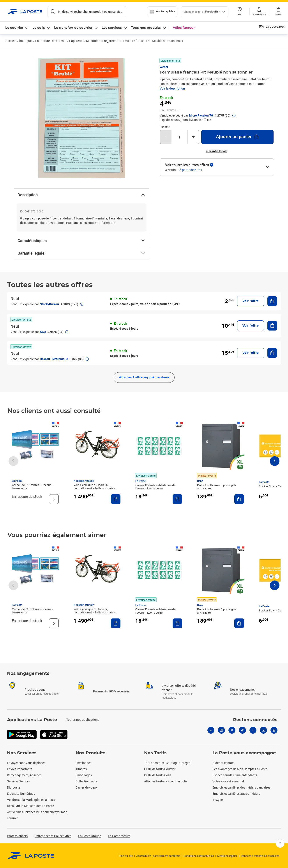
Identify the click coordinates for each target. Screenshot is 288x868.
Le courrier (14, 28)
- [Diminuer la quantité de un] (165, 137)
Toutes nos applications (83, 720)
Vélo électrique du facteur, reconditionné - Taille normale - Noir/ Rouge (94, 488)
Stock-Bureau (49, 304)
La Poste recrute (119, 836)
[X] (232, 730)
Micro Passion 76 (201, 115)
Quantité (165, 127)
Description (82, 195)
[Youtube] (263, 730)
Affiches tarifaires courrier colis (166, 781)
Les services (112, 28)
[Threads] (274, 730)
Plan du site (126, 856)
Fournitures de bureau (50, 41)
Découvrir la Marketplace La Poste (30, 806)
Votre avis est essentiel (228, 781)
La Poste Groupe (90, 836)
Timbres (81, 769)
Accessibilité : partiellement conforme (158, 856)
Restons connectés (255, 720)
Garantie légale (82, 253)
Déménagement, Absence (24, 775)
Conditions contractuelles (199, 856)
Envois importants (20, 769)
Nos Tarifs (155, 753)
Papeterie (76, 41)
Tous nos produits (146, 28)
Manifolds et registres (101, 41)
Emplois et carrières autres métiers (236, 793)
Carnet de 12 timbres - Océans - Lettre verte (32, 487)
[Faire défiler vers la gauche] (13, 461)
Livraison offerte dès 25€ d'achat (179, 688)
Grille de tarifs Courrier (160, 769)
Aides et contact (224, 763)
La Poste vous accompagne (244, 753)
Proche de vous (35, 689)
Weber (164, 67)
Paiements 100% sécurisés (111, 691)
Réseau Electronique (54, 359)
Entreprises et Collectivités (53, 836)
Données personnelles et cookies (260, 856)
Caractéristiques (82, 241)
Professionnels (17, 836)
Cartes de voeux (86, 787)
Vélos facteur (184, 28)
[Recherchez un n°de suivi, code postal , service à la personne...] (87, 12)
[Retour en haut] (280, 843)
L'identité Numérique (21, 793)
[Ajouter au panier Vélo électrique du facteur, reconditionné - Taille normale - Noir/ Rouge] (116, 499)
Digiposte (14, 787)
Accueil (11, 41)
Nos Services (22, 753)
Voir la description (172, 88)
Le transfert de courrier (73, 28)
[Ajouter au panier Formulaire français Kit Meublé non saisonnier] (237, 137)
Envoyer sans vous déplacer (26, 763)
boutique (25, 41)
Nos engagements (242, 689)
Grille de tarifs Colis (158, 775)
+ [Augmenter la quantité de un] (193, 137)
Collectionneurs (86, 781)
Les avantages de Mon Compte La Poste (240, 769)
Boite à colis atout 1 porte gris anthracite (216, 487)
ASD (43, 332)
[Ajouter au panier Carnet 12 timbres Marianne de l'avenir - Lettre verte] (177, 499)
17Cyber (218, 800)
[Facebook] (253, 730)
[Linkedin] (211, 730)
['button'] (25, 12)
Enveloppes (83, 763)
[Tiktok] (242, 730)
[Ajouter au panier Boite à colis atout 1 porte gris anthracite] (239, 499)
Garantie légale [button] (217, 151)
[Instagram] (221, 730)
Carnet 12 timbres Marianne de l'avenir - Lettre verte (155, 487)
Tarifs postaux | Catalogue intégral (168, 763)
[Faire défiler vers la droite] (275, 461)
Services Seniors (18, 781)
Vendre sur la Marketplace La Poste (31, 800)
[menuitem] (272, 27)
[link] (31, 856)
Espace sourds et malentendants (235, 775)
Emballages (84, 775)
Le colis (39, 28)
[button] (259, 12)
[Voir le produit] (54, 499)
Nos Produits (91, 753)
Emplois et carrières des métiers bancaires (241, 787)
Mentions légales (227, 856)
